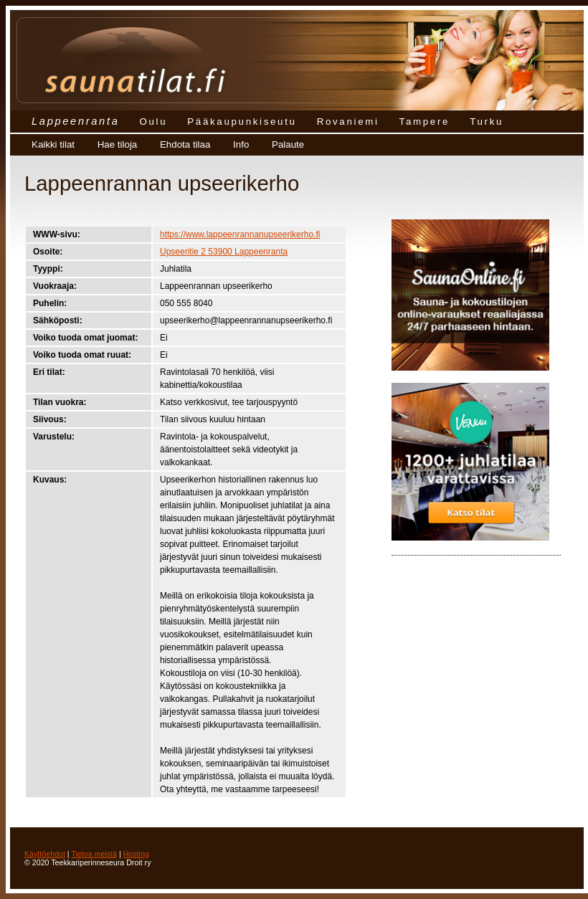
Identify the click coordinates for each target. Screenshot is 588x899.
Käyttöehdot (45, 854)
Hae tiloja (118, 144)
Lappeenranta (75, 121)
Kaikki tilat (53, 144)
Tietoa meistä (94, 854)
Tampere (425, 122)
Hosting (136, 854)
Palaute (288, 144)
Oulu (153, 122)
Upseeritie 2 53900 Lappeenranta (224, 252)
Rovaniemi (348, 122)
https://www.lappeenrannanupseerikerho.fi (240, 234)
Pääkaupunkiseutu (242, 122)
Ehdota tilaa (185, 144)
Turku (487, 122)
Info (241, 144)
